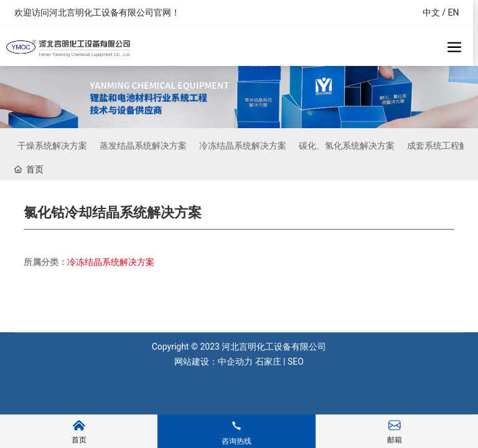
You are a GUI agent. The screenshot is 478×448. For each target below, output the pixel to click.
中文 (431, 12)
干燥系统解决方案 (52, 146)
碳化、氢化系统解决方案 (347, 146)
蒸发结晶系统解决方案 (143, 146)
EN (454, 12)
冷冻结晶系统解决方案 (243, 146)
